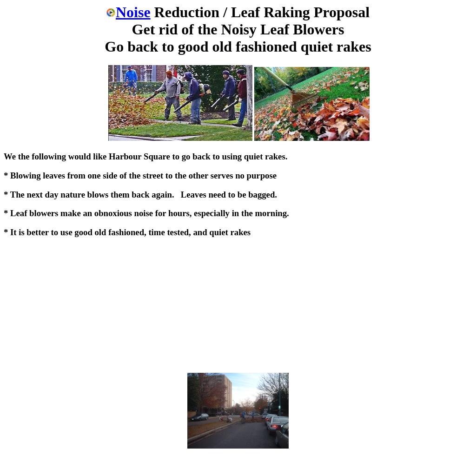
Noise (129, 12)
